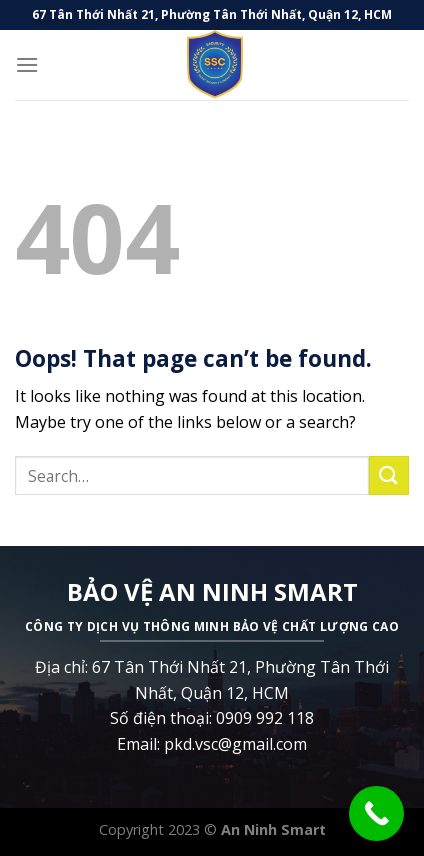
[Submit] (389, 475)
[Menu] (27, 64)
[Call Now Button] (376, 813)
